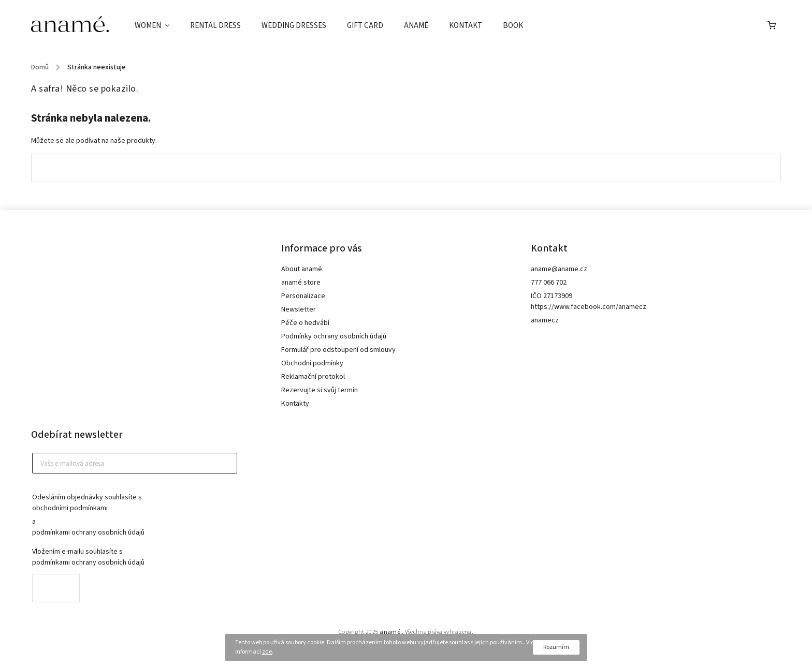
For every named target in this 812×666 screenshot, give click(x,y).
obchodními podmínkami (70, 508)
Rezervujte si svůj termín (320, 390)
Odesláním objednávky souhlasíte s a (129, 515)
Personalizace (303, 296)
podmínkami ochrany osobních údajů (88, 532)
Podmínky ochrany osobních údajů (334, 336)
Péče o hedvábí (305, 323)
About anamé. (302, 269)
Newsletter (299, 309)
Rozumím (556, 647)
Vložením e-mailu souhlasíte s (129, 557)
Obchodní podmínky (312, 363)
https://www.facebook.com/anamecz (589, 307)
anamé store (301, 283)
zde (267, 652)
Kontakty (295, 404)
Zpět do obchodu (406, 168)
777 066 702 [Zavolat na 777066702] (549, 283)
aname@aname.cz (559, 269)
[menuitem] (157, 26)
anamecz (545, 320)
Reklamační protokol (313, 377)
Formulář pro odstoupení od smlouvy (338, 350)
